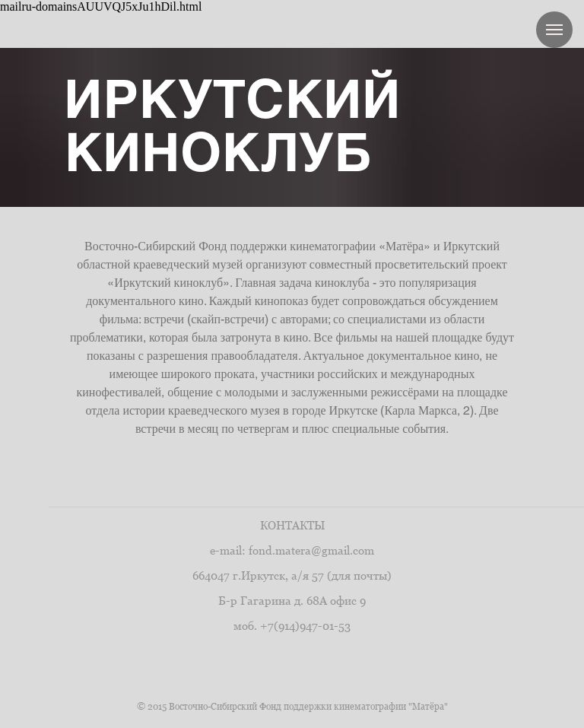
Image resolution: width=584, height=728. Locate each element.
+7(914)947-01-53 (305, 626)
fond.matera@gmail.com (311, 550)
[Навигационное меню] (554, 30)
